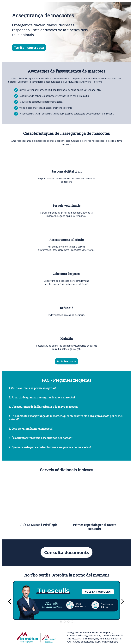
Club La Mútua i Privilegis (38, 525)
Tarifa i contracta (29, 48)
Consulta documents (66, 552)
